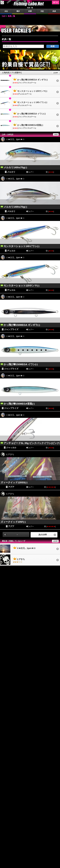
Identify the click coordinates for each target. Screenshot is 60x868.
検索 (53, 46)
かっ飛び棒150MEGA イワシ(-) (21, 364)
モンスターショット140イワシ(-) (21, 246)
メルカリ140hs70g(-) (15, 167)
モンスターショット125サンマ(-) (21, 286)
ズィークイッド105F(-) (13, 522)
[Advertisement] (30, 21)
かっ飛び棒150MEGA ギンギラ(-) (22, 325)
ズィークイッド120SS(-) (14, 482)
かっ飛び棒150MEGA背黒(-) (19, 404)
